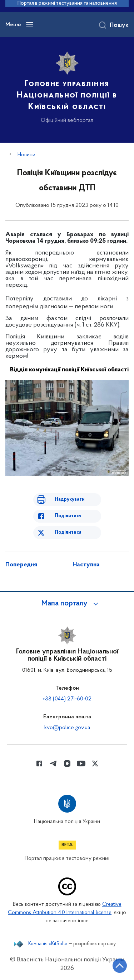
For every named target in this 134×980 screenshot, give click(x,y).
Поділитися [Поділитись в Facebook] (68, 516)
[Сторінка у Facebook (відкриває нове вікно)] (39, 763)
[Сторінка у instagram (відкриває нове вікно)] (67, 763)
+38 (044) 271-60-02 (67, 699)
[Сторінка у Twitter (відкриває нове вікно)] (95, 763)
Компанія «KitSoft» (48, 944)
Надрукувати (70, 499)
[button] (67, 604)
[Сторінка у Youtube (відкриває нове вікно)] (81, 763)
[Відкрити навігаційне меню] (30, 25)
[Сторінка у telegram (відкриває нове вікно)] (53, 763)
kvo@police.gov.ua (67, 728)
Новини (26, 155)
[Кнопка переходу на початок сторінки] (120, 966)
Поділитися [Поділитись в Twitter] (68, 532)
